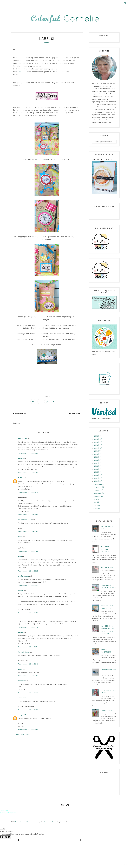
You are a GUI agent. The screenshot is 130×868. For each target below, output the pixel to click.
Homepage (4, 810)
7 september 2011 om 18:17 (28, 628)
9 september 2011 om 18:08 (28, 730)
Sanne (20, 537)
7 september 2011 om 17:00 (28, 613)
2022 (96, 448)
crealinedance (23, 576)
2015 (96, 469)
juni (95, 502)
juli (95, 499)
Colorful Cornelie (20, 822)
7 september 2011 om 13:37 (28, 493)
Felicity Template (31, 822)
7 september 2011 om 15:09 (28, 552)
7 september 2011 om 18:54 (28, 647)
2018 (96, 460)
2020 (96, 454)
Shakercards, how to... (102, 160)
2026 (96, 436)
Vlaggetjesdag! (107, 711)
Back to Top (124, 864)
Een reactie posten (23, 735)
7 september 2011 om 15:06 (28, 515)
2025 (96, 439)
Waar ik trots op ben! (8, 813)
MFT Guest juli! (107, 567)
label (47, 42)
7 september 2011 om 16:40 (28, 586)
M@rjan (23, 72)
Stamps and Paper (25, 520)
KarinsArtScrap (24, 652)
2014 (96, 472)
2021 (96, 451)
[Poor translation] (7, 837)
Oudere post (74, 414)
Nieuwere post (20, 414)
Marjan (21, 591)
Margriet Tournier (25, 715)
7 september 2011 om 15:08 (28, 532)
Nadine (21, 618)
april (95, 508)
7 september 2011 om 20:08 (28, 676)
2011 (96, 481)
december (97, 484)
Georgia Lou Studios (50, 822)
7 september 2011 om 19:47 (28, 664)
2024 (96, 442)
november (97, 487)
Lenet (20, 669)
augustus (97, 496)
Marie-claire (23, 698)
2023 (96, 445)
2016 (96, 466)
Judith (20, 478)
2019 (96, 457)
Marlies (21, 633)
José (20, 557)
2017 (96, 463)
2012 (96, 478)
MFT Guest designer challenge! (105, 549)
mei (95, 505)
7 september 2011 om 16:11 (28, 571)
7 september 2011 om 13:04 (28, 473)
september (98, 493)
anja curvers (23, 439)
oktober (97, 490)
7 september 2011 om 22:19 (28, 693)
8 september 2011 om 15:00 (28, 710)
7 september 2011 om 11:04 (28, 454)
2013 (96, 475)
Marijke (21, 459)
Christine (21, 681)
